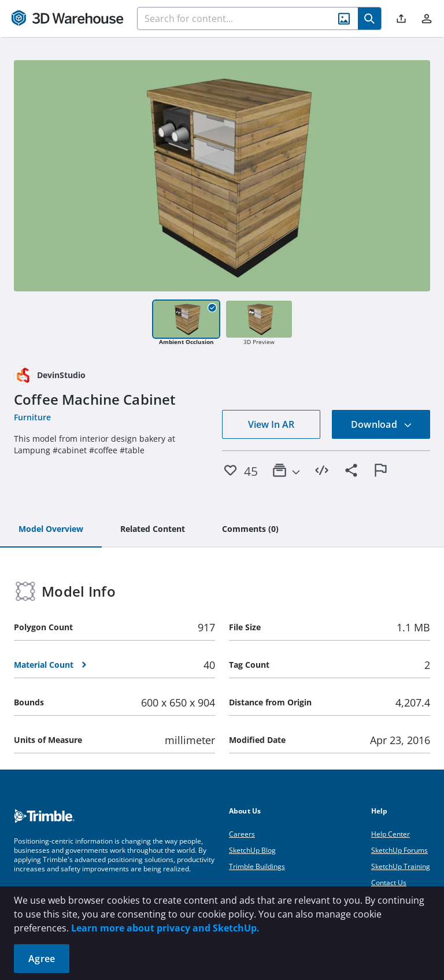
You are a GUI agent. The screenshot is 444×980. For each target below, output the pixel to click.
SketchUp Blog (252, 850)
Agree (42, 959)
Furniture (32, 417)
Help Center (391, 834)
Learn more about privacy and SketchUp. (165, 928)
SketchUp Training (401, 866)
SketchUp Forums (399, 850)
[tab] (51, 530)
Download (382, 424)
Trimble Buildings (257, 866)
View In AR (271, 424)
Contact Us (389, 883)
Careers (242, 834)
